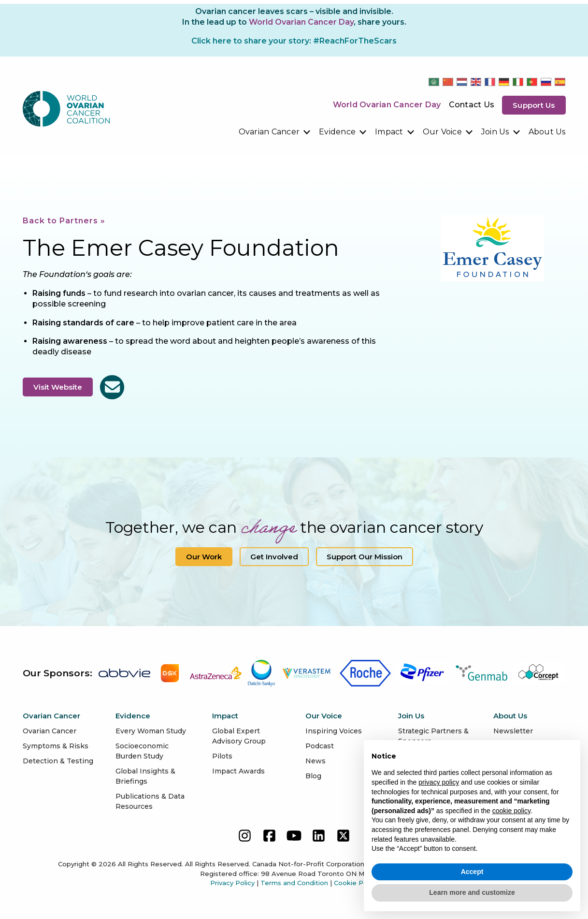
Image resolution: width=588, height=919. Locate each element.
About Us (547, 132)
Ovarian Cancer (269, 132)
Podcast (320, 746)
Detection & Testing (58, 761)
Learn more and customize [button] (472, 892)
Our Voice (442, 132)
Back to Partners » (64, 221)
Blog (313, 776)
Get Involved (274, 557)
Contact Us (472, 105)
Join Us (495, 132)
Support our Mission (365, 557)
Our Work (204, 557)
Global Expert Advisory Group (239, 736)
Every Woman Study (151, 731)
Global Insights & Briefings (145, 776)
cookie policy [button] (511, 811)
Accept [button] (472, 872)
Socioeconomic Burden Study (142, 751)
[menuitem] (275, 132)
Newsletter (513, 731)
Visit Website (58, 387)
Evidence (337, 132)
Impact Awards (238, 771)
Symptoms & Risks (56, 746)
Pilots (222, 756)
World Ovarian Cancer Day (387, 105)
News (316, 761)
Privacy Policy (232, 883)
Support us (534, 105)
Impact (389, 132)
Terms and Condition (294, 883)
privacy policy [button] (439, 782)
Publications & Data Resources (150, 801)
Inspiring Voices (334, 731)
